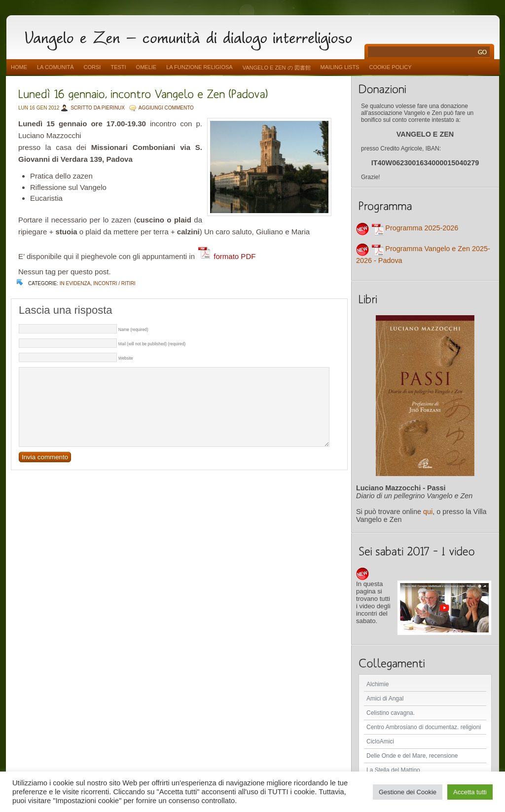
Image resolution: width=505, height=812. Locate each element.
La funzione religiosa (199, 67)
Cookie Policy (390, 67)
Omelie (146, 67)
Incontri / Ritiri (114, 283)
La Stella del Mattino (393, 770)
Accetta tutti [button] (470, 792)
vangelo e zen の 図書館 (277, 68)
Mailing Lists (340, 67)
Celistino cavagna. (391, 713)
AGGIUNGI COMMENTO (166, 108)
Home (19, 67)
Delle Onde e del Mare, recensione (412, 756)
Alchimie (378, 684)
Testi (118, 67)
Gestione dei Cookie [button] (408, 792)
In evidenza (75, 283)
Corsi (92, 67)
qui (428, 512)
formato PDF (226, 256)
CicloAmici (380, 741)
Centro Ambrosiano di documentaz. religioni (424, 727)
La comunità (55, 67)
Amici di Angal (385, 699)
